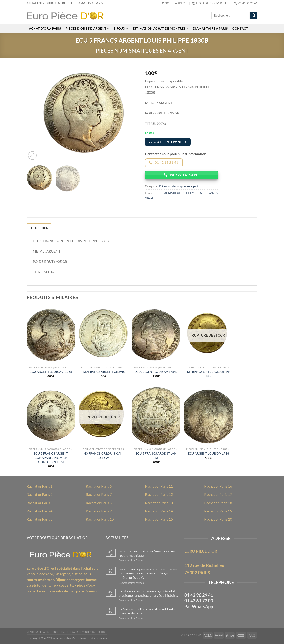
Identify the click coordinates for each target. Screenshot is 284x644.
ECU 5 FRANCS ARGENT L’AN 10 (156, 456)
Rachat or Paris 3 (40, 503)
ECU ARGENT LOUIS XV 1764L (156, 372)
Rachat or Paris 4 (40, 511)
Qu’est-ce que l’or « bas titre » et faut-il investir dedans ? (148, 611)
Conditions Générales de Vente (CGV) (73, 632)
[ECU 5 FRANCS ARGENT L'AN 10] (156, 417)
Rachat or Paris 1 (40, 487)
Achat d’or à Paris (45, 29)
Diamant (91, 591)
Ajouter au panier (168, 142)
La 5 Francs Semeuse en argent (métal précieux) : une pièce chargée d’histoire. (148, 594)
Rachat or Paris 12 (159, 495)
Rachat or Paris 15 (159, 520)
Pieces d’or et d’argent (87, 29)
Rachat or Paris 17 (218, 495)
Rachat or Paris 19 (218, 511)
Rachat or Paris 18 (218, 503)
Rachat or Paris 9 (99, 511)
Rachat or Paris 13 (159, 503)
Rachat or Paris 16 (218, 487)
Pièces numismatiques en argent (142, 51)
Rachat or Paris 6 (99, 487)
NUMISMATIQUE (170, 193)
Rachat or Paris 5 (40, 520)
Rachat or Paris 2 (40, 495)
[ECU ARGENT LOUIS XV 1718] (209, 417)
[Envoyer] (254, 16)
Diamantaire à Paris (211, 29)
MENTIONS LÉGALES (38, 632)
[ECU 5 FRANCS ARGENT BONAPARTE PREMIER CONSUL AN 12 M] (51, 417)
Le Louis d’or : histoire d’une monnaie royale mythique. (147, 554)
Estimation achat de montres (161, 29)
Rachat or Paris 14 (159, 511)
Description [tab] (39, 228)
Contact (241, 29)
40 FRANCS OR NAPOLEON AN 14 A (208, 374)
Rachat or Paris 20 (218, 520)
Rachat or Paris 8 (99, 503)
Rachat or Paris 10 (100, 520)
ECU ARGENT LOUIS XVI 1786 (51, 372)
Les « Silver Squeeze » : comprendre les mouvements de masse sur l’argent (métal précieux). (148, 573)
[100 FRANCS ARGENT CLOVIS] (103, 335)
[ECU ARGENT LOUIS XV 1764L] (156, 335)
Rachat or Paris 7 (99, 495)
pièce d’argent (38, 591)
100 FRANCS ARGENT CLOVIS (103, 372)
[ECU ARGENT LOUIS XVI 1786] (51, 335)
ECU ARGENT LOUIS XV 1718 (208, 454)
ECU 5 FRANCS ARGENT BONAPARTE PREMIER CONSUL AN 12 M (51, 458)
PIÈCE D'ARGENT (193, 193)
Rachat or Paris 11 (159, 487)
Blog (102, 632)
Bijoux (121, 29)
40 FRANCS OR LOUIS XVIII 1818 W (103, 456)
